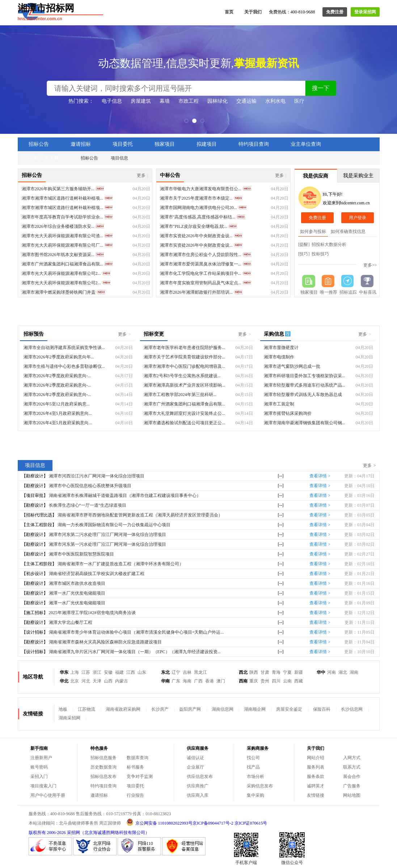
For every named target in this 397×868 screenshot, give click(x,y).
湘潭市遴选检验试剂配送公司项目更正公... (184, 423)
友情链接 (316, 795)
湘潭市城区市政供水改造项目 (77, 583)
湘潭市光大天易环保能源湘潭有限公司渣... (62, 236)
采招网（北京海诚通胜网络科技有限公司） (108, 833)
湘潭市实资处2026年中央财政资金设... (196, 236)
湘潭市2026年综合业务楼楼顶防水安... (58, 226)
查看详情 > (320, 476)
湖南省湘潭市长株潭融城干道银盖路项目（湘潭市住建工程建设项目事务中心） (125, 495)
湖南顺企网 (255, 709)
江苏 (86, 672)
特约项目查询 (254, 144)
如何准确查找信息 (348, 231)
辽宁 (176, 672)
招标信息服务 (104, 758)
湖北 (343, 672)
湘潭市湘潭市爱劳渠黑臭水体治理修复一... (201, 264)
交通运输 (246, 101)
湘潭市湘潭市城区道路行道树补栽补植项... (62, 198)
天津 (97, 681)
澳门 (221, 681)
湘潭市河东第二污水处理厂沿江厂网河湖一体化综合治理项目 (107, 535)
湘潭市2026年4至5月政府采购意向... (58, 413)
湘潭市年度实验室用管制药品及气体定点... (201, 283)
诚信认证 (195, 758)
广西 (198, 681)
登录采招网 (365, 12)
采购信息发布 (260, 786)
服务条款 (316, 776)
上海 (75, 672)
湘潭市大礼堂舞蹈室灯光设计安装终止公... (184, 413)
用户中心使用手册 (48, 795)
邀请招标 (81, 144)
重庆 (254, 681)
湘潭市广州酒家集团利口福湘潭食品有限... (62, 264)
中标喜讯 (368, 292)
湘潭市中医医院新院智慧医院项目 (81, 554)
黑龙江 (200, 672)
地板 (63, 709)
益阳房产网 (190, 709)
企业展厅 (195, 767)
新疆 (299, 672)
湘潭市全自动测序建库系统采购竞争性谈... (64, 348)
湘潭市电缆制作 (279, 357)
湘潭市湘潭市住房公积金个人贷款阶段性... (201, 255)
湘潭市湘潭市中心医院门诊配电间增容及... (184, 366)
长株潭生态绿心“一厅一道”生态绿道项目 (88, 505)
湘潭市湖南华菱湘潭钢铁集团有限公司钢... (305, 423)
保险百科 (322, 709)
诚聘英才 (316, 786)
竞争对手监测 (140, 776)
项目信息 (119, 158)
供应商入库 (198, 795)
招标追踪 (348, 292)
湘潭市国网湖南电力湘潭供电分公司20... (198, 208)
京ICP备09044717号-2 (213, 823)
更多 (143, 175)
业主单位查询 (306, 144)
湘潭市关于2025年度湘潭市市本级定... (196, 198)
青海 (276, 672)
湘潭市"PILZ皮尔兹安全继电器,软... (194, 226)
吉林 (187, 672)
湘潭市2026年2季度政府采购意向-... (57, 376)
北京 (75, 681)
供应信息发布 (200, 776)
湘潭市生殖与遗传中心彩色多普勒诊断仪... (64, 366)
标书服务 (135, 767)
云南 (287, 681)
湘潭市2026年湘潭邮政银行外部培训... (196, 292)
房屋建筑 (141, 101)
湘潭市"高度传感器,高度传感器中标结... (198, 217)
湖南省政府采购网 (123, 709)
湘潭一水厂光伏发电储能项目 (77, 593)
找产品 (253, 767)
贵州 (265, 681)
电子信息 (112, 101)
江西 (131, 672)
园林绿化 (217, 101)
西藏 (299, 681)
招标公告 (39, 144)
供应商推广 (198, 786)
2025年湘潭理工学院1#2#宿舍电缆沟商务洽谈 (92, 613)
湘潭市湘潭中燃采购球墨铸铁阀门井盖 (59, 292)
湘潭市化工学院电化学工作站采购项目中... (201, 273)
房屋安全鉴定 (289, 709)
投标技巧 (320, 254)
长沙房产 (160, 709)
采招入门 (39, 776)
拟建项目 (207, 144)
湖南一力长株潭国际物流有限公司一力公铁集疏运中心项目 (114, 525)
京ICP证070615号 (251, 823)
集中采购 (255, 795)
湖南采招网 (69, 718)
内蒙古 (122, 681)
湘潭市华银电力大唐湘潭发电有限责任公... (201, 189)
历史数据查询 (104, 767)
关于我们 (253, 12)
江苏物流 (86, 709)
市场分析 (255, 776)
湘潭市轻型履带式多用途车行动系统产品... (305, 385)
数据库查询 (138, 758)
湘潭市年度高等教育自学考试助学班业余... (62, 217)
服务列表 (316, 767)
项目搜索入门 (43, 786)
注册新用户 (41, 758)
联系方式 (352, 767)
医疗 (299, 101)
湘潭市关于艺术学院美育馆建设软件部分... (184, 357)
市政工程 (189, 101)
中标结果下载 (44, 158)
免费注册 (335, 12)
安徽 (108, 672)
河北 (86, 681)
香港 (210, 681)
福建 (119, 672)
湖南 (354, 672)
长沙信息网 (352, 709)
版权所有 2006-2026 (47, 833)
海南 (187, 681)
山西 (108, 681)
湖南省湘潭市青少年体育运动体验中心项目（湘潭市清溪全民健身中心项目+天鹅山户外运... (136, 632)
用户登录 (358, 218)
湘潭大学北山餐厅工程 (71, 622)
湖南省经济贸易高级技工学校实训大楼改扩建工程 (97, 574)
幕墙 (165, 101)
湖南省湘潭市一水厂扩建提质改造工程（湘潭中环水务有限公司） (121, 564)
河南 (331, 672)
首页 (229, 12)
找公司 (253, 758)
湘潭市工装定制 (279, 404)
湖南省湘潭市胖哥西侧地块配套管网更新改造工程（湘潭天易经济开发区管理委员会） (140, 515)
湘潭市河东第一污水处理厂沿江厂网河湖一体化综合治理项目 (107, 544)
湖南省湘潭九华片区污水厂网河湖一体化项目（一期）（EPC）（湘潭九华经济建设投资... (135, 652)
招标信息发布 (104, 776)
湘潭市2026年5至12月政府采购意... (57, 404)
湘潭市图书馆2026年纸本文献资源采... (58, 255)
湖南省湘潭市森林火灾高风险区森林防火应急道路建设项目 (105, 642)
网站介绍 (316, 758)
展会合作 (352, 776)
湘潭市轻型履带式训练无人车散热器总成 (303, 395)
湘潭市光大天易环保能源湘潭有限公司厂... (62, 245)
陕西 (254, 672)
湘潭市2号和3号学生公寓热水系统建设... (182, 376)
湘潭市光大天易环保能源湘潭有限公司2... (61, 273)
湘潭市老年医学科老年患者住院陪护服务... (184, 348)
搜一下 (321, 88)
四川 (276, 681)
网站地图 (352, 795)
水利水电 (275, 101)
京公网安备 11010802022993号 (164, 823)
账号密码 (39, 767)
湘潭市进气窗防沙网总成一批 (292, 366)
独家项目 (165, 144)
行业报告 (135, 795)
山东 (142, 672)
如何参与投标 (313, 231)
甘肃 (265, 672)
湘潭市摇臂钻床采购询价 (288, 413)
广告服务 (352, 786)
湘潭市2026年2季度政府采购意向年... (59, 357)
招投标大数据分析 (329, 244)
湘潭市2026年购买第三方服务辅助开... (58, 189)
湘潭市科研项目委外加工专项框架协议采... (305, 376)
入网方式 (352, 758)
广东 (176, 681)
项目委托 (123, 144)
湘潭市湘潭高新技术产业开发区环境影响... (184, 385)
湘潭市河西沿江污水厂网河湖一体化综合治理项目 (97, 476)
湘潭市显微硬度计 (281, 348)
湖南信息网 (223, 709)
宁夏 (287, 672)
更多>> (370, 265)
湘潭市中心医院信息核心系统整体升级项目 (90, 486)
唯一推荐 (329, 292)
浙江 (97, 672)
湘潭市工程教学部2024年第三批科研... (180, 395)
